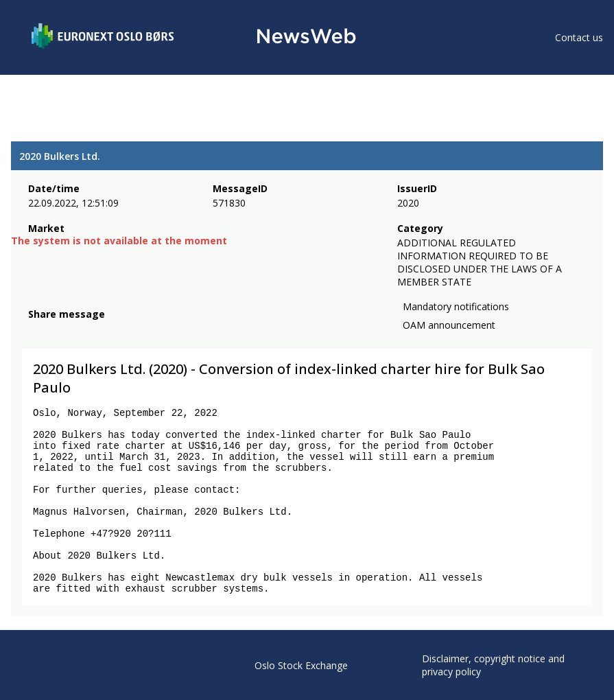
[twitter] (58, 331)
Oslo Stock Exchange (301, 665)
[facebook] (36, 331)
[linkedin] (83, 331)
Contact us (579, 37)
